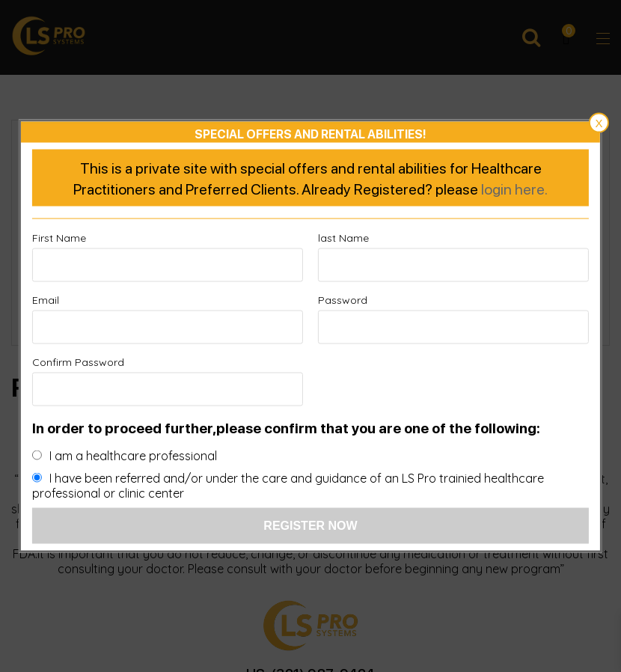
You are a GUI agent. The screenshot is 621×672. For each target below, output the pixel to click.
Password (343, 300)
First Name (59, 238)
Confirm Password (78, 362)
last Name (343, 238)
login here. (514, 189)
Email (46, 300)
